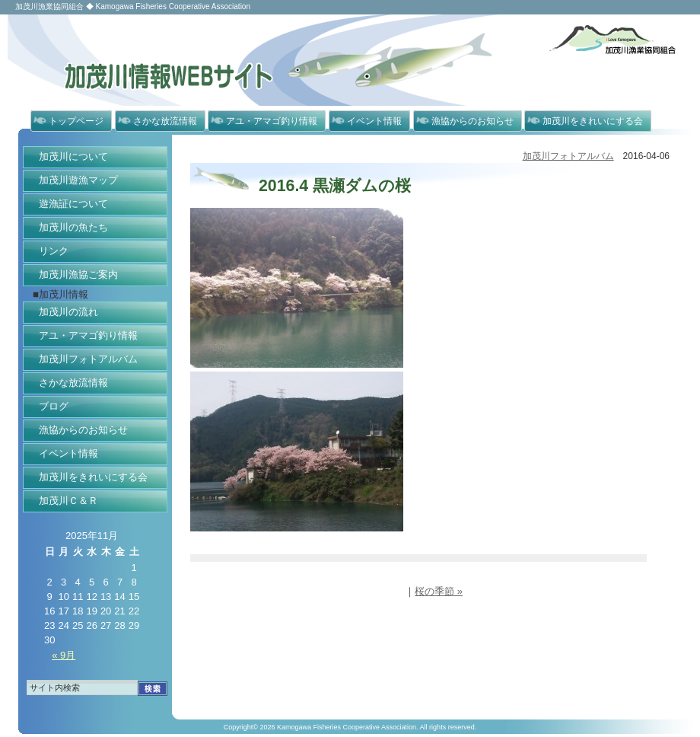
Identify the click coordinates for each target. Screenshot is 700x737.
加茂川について (73, 156)
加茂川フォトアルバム (88, 359)
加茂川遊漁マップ (78, 180)
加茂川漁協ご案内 (78, 274)
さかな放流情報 (165, 121)
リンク (54, 251)
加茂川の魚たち (73, 227)
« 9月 (64, 655)
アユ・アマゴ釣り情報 (272, 121)
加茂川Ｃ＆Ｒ (68, 501)
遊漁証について (73, 204)
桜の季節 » (439, 591)
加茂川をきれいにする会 (593, 121)
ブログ (54, 406)
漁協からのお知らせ (473, 121)
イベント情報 (374, 121)
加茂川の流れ (68, 312)
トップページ (76, 121)
